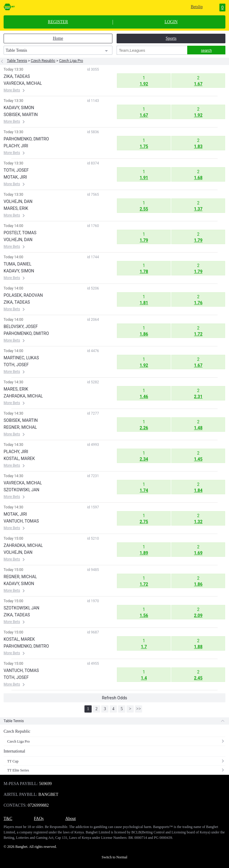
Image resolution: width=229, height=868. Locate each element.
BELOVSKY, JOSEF (21, 327)
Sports (171, 38)
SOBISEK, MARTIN (21, 115)
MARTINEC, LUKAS (21, 358)
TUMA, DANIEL (18, 264)
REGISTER (58, 22)
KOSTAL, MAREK (19, 459)
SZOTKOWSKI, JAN (21, 490)
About (70, 819)
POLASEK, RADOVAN (23, 295)
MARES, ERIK (16, 208)
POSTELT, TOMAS (20, 233)
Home (58, 38)
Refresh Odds (114, 698)
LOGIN (171, 22)
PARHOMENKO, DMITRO (26, 139)
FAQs (39, 819)
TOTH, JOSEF (16, 170)
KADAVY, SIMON (19, 108)
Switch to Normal (114, 857)
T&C (8, 819)
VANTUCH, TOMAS (21, 521)
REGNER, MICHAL (20, 427)
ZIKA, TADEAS (17, 76)
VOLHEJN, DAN (18, 201)
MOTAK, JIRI (15, 177)
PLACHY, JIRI (16, 146)
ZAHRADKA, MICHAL (23, 396)
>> (139, 709)
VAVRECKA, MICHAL (23, 83)
